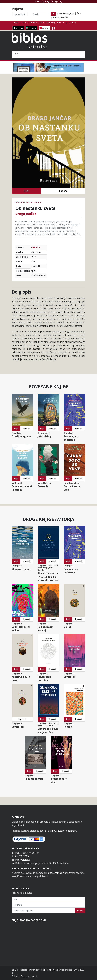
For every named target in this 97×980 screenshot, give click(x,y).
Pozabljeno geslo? (66, 13)
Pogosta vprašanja (47, 23)
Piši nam (73, 23)
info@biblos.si (23, 860)
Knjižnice (16, 23)
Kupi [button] (26, 191)
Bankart (72, 831)
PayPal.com (58, 831)
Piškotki (15, 976)
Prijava (80, 910)
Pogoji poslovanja (29, 976)
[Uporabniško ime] (19, 14)
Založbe (25, 23)
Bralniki (34, 23)
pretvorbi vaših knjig (59, 873)
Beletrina (35, 247)
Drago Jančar (26, 214)
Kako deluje (62, 23)
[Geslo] (39, 14)
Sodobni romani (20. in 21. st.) (28, 202)
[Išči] (48, 55)
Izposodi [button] (63, 191)
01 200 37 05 (22, 856)
